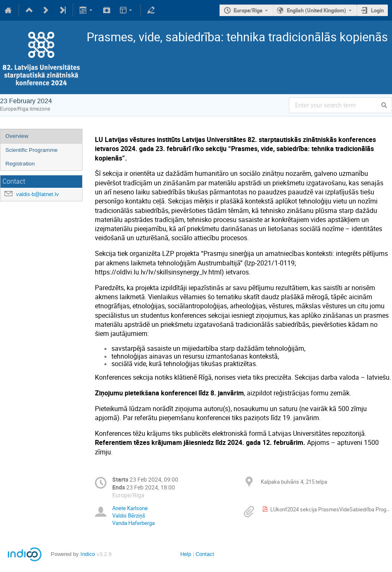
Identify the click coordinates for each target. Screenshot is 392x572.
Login (377, 10)
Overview (17, 136)
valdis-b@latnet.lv (38, 194)
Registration (20, 164)
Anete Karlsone (130, 508)
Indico (88, 554)
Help (186, 554)
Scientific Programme (32, 150)
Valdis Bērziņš (129, 515)
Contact (205, 554)
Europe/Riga (248, 10)
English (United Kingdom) (316, 10)
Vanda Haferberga (133, 523)
